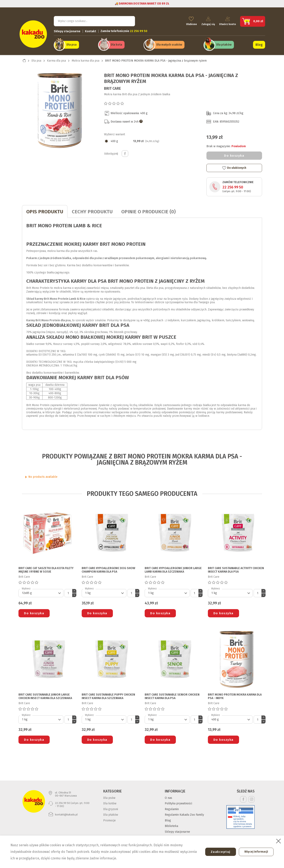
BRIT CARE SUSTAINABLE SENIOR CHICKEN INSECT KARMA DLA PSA (172, 694)
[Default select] (41, 591)
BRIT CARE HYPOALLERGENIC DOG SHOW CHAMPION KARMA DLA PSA (108, 568)
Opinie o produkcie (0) (148, 210)
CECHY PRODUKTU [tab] (92, 210)
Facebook (243, 797)
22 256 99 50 (233, 185)
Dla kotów (110, 801)
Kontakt (90, 30)
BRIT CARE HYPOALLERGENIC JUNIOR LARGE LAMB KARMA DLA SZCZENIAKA (173, 568)
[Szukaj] (94, 20)
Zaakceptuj (218, 852)
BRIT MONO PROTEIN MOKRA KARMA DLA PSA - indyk (235, 694)
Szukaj (128, 20)
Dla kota (116, 43)
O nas (168, 796)
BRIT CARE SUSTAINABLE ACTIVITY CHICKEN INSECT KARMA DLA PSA (236, 568)
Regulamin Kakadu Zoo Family (184, 813)
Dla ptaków (224, 43)
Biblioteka (171, 824)
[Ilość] (68, 591)
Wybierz (26, 587)
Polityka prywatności (178, 801)
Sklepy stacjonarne (67, 30)
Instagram (251, 797)
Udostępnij (125, 152)
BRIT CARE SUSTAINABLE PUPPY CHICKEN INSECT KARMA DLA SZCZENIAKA (108, 694)
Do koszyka (234, 154)
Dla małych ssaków (169, 43)
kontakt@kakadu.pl (66, 812)
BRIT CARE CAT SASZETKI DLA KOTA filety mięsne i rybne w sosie (46, 568)
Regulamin (172, 807)
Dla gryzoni (111, 807)
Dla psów (109, 796)
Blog (259, 43)
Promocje (109, 818)
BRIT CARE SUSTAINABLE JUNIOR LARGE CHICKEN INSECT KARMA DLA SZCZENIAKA (45, 694)
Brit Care (112, 86)
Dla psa (72, 43)
